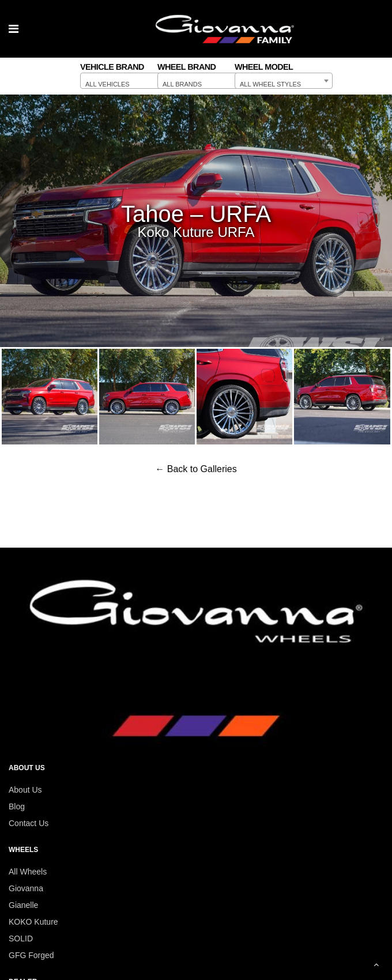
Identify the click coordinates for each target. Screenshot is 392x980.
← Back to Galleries (196, 469)
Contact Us (29, 823)
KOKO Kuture (33, 922)
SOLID (21, 938)
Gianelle (23, 905)
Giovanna (26, 888)
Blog (17, 806)
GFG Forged (31, 955)
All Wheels (28, 872)
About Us (25, 790)
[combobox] (129, 81)
